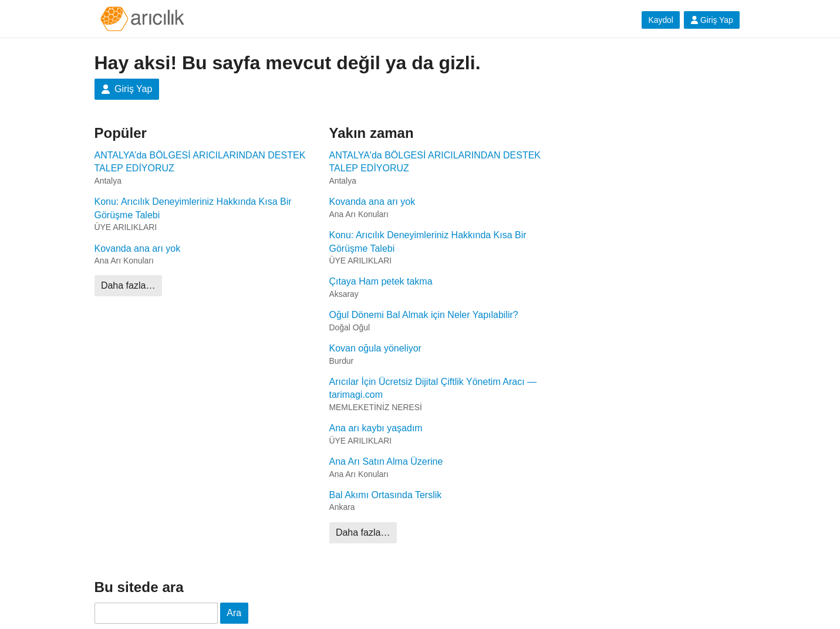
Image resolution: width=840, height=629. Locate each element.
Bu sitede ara (139, 587)
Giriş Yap (712, 20)
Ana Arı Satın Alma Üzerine (386, 461)
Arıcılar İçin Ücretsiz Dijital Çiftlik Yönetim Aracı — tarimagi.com (433, 388)
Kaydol (661, 20)
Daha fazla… (128, 285)
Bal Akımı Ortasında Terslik (386, 495)
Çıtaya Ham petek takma (381, 281)
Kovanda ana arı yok (138, 248)
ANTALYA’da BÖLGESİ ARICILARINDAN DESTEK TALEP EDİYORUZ (200, 162)
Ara (234, 613)
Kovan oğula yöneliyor (375, 348)
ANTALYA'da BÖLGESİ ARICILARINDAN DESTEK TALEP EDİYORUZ (435, 162)
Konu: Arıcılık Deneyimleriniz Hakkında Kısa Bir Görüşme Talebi (193, 208)
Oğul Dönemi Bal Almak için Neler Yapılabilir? (424, 315)
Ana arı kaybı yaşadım (376, 428)
